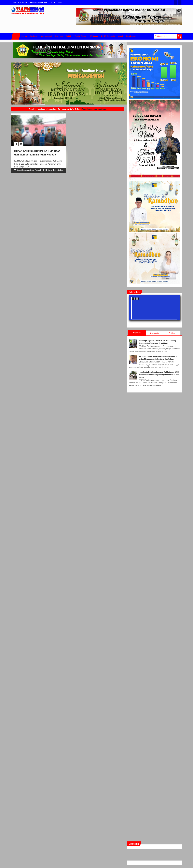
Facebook (180, 3)
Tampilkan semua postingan (94, 109)
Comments (154, 333)
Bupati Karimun (23, 170)
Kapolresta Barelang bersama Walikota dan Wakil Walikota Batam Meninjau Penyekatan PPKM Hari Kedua (159, 375)
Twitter (176, 3)
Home (16, 36)
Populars (137, 333)
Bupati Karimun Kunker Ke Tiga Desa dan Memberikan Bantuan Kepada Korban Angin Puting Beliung (37, 155)
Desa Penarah (36, 170)
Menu (60, 2)
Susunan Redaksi (20, 2)
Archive (172, 333)
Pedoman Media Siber (39, 2)
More (53, 2)
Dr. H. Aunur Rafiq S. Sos (53, 170)
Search (179, 36)
